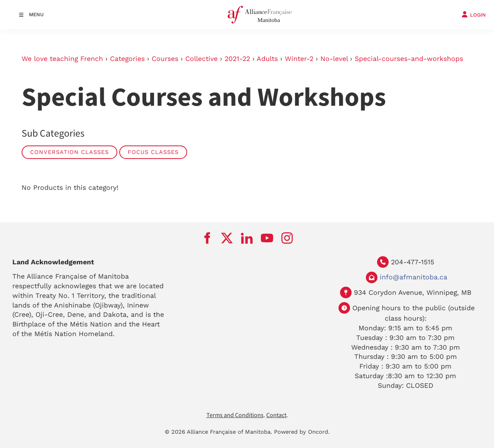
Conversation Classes (69, 152)
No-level (334, 59)
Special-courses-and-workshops (409, 59)
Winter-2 (299, 59)
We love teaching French (62, 59)
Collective (201, 59)
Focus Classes (153, 152)
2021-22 (237, 59)
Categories (127, 59)
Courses (165, 59)
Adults (267, 59)
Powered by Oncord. (302, 432)
